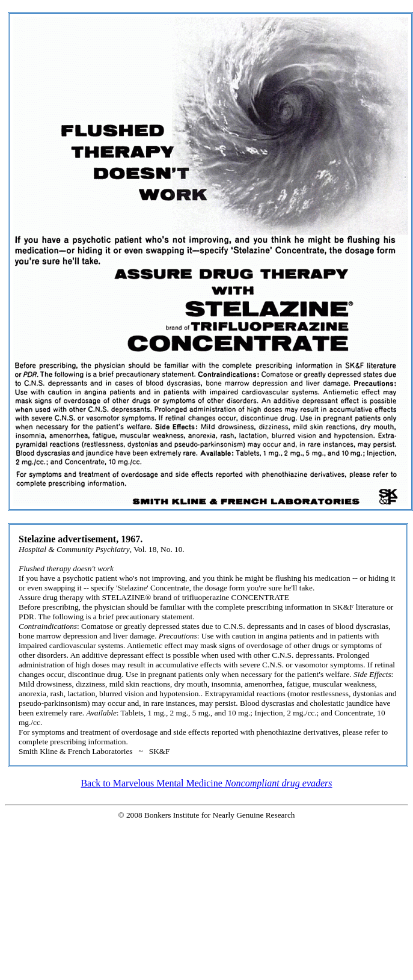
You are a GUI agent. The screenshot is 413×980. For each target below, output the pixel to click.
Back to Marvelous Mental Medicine (206, 783)
